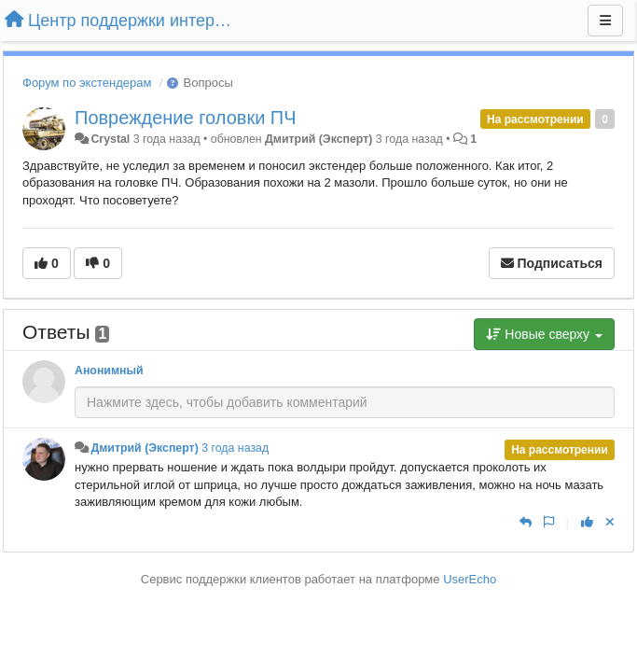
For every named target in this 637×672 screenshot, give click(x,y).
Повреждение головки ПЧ (186, 118)
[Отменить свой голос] (610, 522)
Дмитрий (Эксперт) (318, 139)
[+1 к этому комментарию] (587, 522)
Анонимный (109, 371)
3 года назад (235, 448)
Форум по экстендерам (87, 83)
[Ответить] (526, 522)
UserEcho (470, 579)
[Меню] (605, 21)
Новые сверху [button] (544, 334)
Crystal (110, 139)
